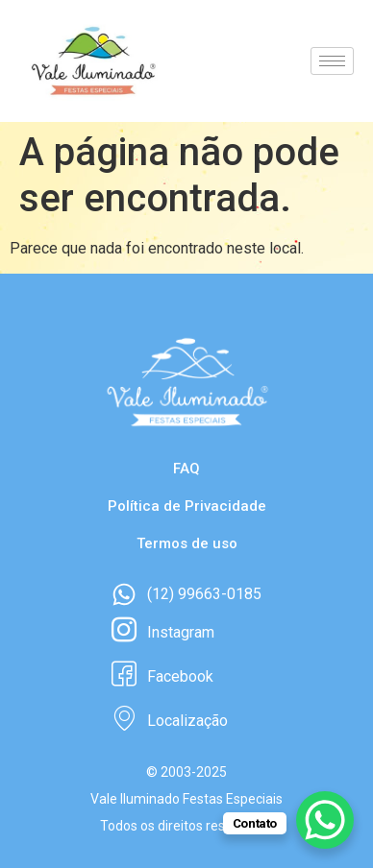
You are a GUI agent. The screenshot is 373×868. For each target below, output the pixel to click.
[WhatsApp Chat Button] (325, 820)
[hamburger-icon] (332, 61)
